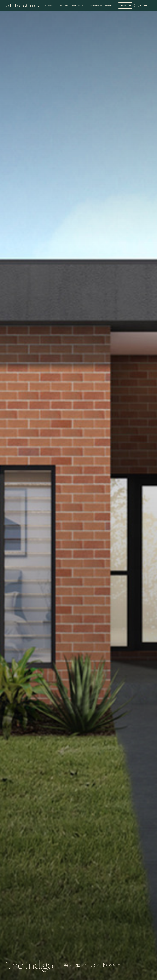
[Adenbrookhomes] (22, 6)
